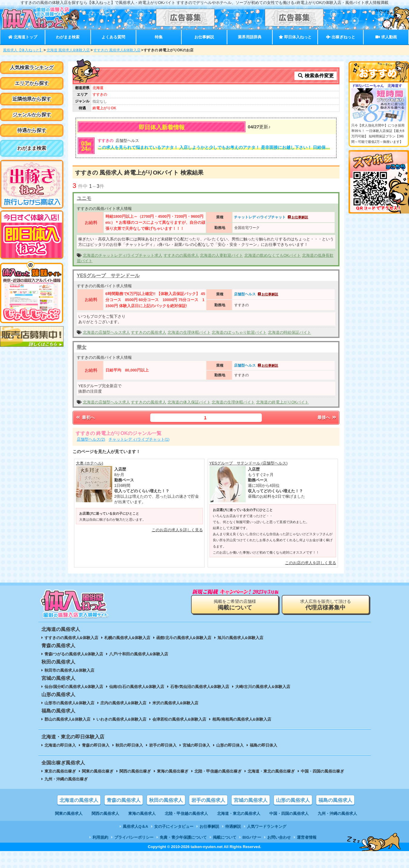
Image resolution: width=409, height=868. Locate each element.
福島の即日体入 (263, 745)
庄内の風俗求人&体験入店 (123, 703)
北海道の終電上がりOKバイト (282, 402)
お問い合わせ (279, 837)
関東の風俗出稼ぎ (98, 771)
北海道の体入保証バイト (189, 402)
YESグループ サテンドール (108, 276)
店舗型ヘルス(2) (91, 439)
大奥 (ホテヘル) (89, 463)
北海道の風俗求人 (79, 800)
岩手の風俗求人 (208, 800)
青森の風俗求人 (124, 800)
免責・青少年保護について (183, 837)
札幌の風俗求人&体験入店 (127, 638)
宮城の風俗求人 (251, 800)
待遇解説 (233, 826)
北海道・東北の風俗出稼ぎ (271, 771)
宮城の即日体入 (196, 745)
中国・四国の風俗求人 (289, 813)
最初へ (85, 417)
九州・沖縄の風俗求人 (337, 813)
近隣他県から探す (32, 99)
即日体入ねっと (295, 37)
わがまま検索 (68, 37)
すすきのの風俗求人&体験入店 (71, 638)
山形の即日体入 (230, 745)
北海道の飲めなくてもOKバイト (273, 255)
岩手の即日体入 (163, 745)
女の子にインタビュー (174, 826)
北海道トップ (23, 37)
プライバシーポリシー (134, 837)
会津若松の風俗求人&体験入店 (179, 719)
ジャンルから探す (32, 115)
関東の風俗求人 (69, 813)
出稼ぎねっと (341, 37)
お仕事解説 (204, 37)
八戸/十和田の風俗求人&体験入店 (139, 654)
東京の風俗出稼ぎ (60, 771)
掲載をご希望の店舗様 (235, 605)
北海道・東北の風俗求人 (239, 813)
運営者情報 (307, 837)
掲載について (225, 837)
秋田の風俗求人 (166, 800)
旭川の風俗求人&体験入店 (240, 638)
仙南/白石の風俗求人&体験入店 (137, 687)
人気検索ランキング (32, 68)
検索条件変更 (316, 76)
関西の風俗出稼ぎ (135, 771)
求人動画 (386, 37)
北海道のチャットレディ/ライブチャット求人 (123, 255)
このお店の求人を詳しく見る (177, 530)
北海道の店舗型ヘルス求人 (106, 332)
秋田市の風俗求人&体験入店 (69, 670)
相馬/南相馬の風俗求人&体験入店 (242, 719)
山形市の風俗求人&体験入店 (69, 703)
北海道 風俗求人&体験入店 (68, 50)
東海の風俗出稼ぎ (173, 771)
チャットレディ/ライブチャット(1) (139, 439)
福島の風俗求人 (335, 800)
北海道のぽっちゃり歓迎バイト (239, 332)
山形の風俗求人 (293, 800)
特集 (159, 37)
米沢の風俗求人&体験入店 (175, 703)
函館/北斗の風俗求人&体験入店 (184, 638)
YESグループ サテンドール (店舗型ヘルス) (249, 463)
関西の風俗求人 (105, 813)
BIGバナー (252, 837)
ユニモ (84, 198)
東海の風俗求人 (142, 813)
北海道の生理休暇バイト (189, 332)
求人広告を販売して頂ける (326, 605)
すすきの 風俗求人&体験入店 (117, 50)
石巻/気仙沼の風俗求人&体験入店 (200, 687)
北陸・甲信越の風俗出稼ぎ (218, 771)
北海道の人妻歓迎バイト (221, 255)
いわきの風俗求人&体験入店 (121, 719)
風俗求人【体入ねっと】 (23, 50)
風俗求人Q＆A (135, 826)
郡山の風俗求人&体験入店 (67, 719)
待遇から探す (32, 130)
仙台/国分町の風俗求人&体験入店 (74, 687)
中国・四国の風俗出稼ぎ (322, 771)
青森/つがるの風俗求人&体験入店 (74, 654)
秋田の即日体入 (129, 745)
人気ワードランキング (267, 826)
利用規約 (100, 837)
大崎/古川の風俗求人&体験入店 (263, 687)
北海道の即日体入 (60, 745)
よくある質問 (113, 37)
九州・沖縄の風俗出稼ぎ (66, 779)
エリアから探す (32, 83)
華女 (82, 347)
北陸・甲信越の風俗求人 (186, 813)
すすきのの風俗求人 (181, 255)
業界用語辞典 (250, 37)
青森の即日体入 (96, 745)
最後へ (327, 417)
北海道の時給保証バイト (289, 332)
